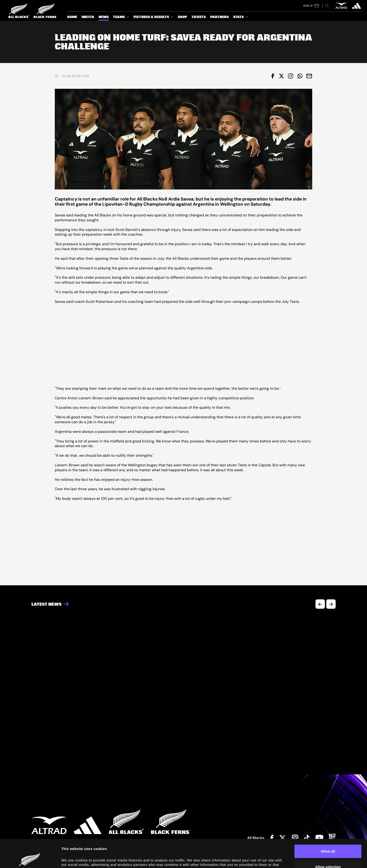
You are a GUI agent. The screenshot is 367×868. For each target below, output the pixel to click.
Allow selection (328, 840)
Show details (265, 857)
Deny (328, 855)
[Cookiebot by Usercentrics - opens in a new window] (30, 859)
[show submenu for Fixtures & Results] (172, 18)
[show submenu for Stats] (247, 18)
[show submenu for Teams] (128, 18)
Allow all (328, 825)
